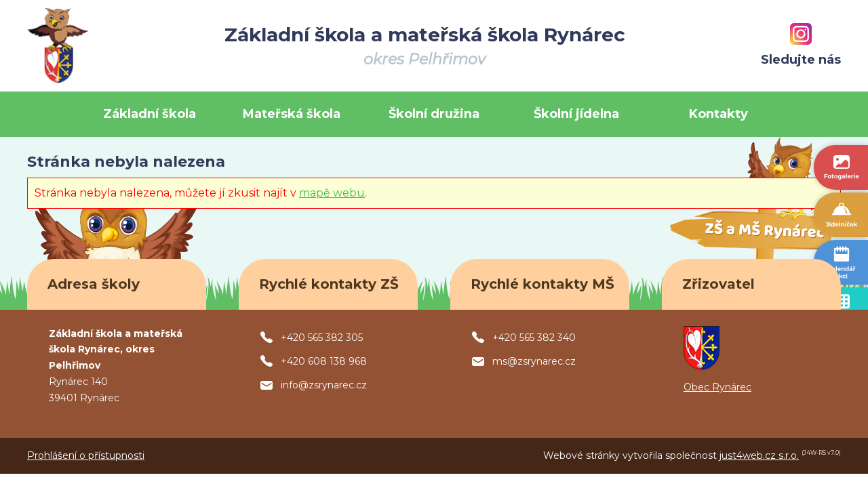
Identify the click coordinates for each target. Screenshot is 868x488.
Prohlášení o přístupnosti (86, 455)
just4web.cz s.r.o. (759, 455)
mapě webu (332, 193)
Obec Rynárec (717, 387)
